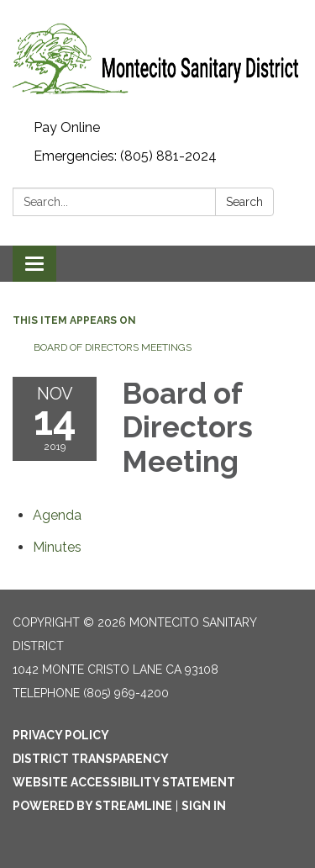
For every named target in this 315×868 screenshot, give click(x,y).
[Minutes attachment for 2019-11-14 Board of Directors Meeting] (57, 547)
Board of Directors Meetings (113, 347)
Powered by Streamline (92, 806)
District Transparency (91, 759)
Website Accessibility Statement (124, 782)
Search (244, 202)
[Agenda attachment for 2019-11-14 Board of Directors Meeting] (57, 515)
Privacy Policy (61, 735)
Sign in (204, 806)
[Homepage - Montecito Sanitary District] (157, 57)
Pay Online (67, 127)
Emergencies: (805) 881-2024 (125, 156)
